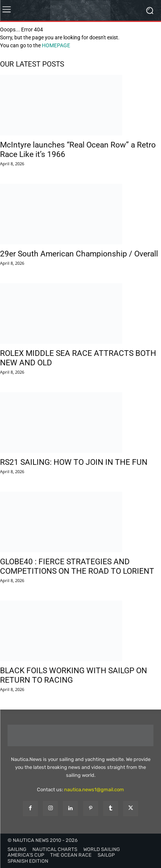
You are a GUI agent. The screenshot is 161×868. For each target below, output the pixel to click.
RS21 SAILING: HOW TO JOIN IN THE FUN (74, 462)
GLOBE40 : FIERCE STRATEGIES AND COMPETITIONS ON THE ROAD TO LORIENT (77, 566)
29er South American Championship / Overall (79, 254)
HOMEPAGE (56, 45)
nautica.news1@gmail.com (94, 790)
